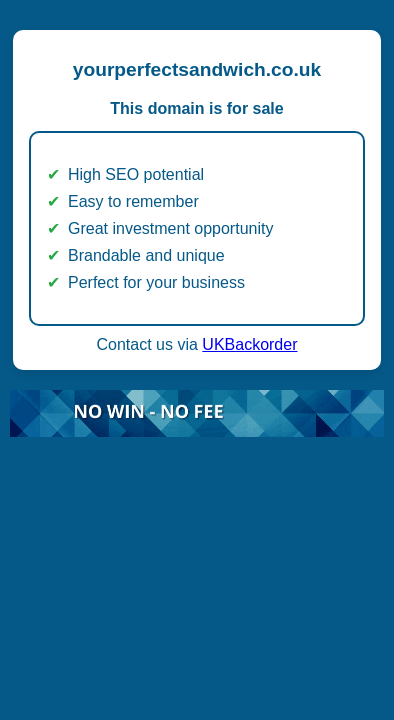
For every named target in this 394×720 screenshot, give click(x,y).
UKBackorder (249, 344)
